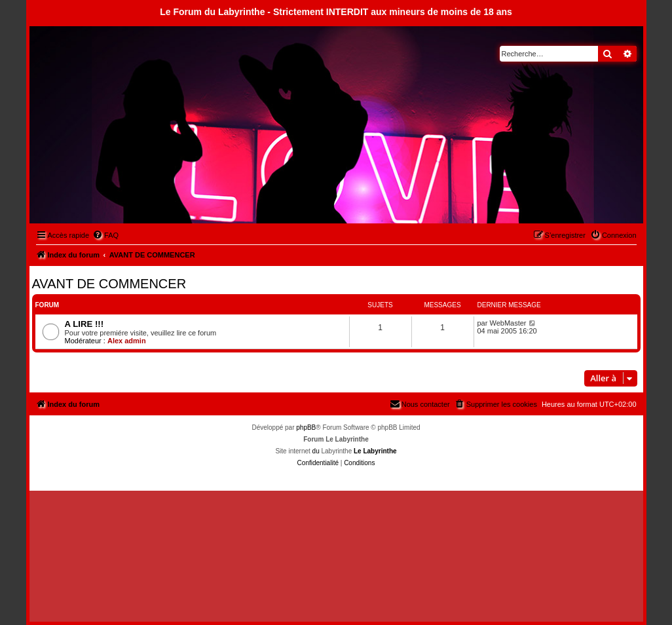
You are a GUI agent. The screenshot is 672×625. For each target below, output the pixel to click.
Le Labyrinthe (375, 451)
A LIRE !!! (84, 324)
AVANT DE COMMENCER (109, 284)
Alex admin (127, 341)
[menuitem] (105, 235)
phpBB (306, 427)
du (316, 451)
